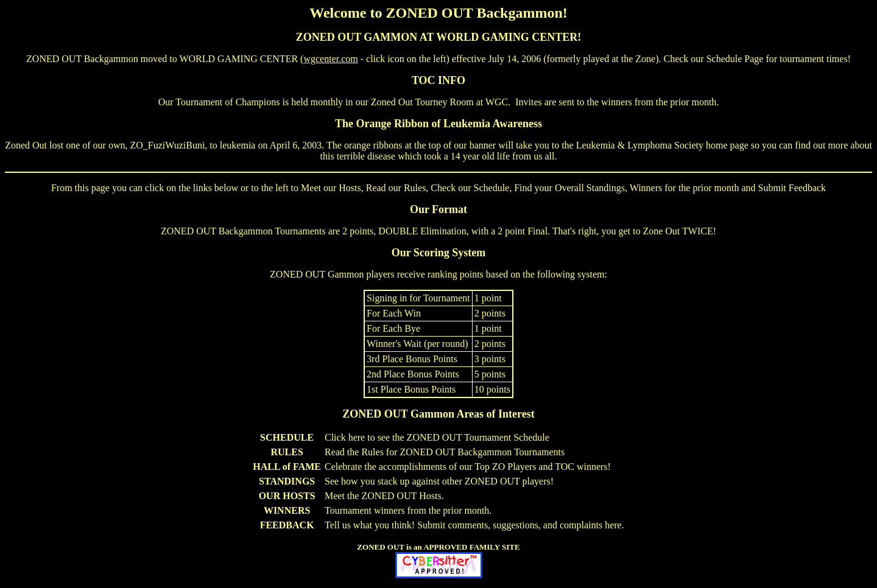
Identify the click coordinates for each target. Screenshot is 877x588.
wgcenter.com (330, 59)
